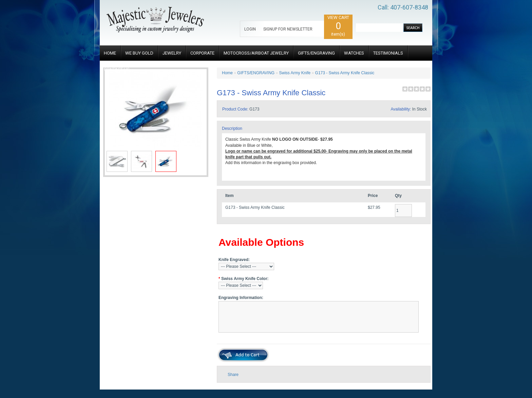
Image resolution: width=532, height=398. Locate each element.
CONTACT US (117, 69)
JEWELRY (172, 53)
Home (227, 73)
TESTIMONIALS (388, 53)
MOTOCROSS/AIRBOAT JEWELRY (256, 53)
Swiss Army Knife (295, 73)
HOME (110, 53)
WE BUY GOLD (139, 53)
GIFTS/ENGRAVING (316, 53)
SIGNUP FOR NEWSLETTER (288, 29)
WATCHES (354, 53)
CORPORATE (202, 53)
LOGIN (250, 29)
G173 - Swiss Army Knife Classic (345, 73)
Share (233, 375)
